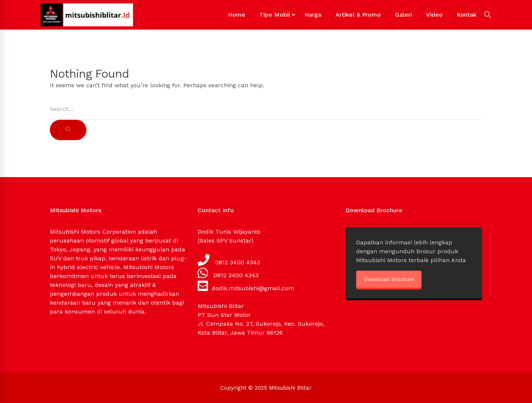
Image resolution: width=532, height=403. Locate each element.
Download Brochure (389, 279)
